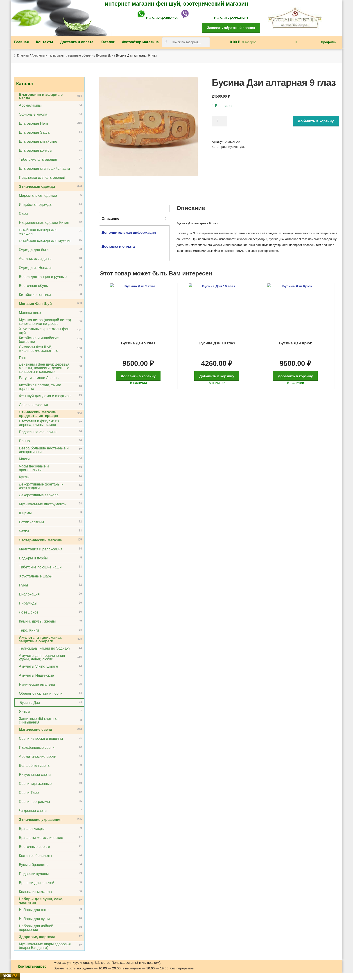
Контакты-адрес (32, 966)
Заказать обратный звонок (231, 28)
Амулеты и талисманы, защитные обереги (63, 55)
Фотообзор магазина (140, 42)
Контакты (44, 42)
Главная (21, 42)
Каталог (108, 42)
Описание (110, 219)
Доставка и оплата (77, 42)
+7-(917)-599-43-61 (233, 18)
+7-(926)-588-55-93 (165, 18)
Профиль (328, 42)
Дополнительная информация (129, 232)
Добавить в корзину (316, 121)
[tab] (134, 219)
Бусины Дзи (105, 55)
